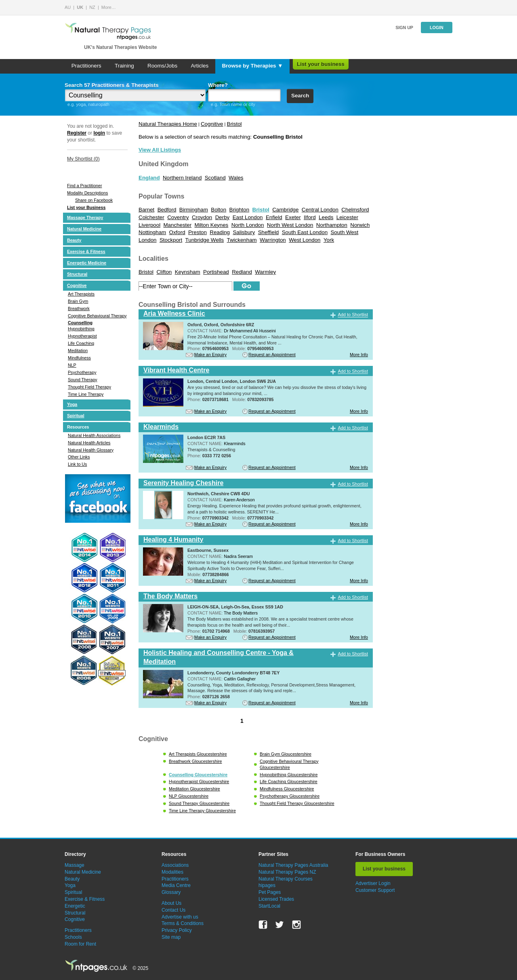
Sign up (404, 27)
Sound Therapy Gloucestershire (199, 803)
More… (109, 7)
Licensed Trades (276, 899)
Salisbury (244, 232)
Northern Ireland (182, 178)
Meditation (78, 351)
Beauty (74, 240)
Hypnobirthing (81, 329)
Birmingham (194, 210)
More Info (359, 355)
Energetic (75, 906)
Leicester (347, 217)
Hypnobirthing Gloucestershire (289, 775)
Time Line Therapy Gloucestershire (202, 811)
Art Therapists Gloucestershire (198, 754)
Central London (320, 210)
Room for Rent (80, 944)
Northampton (332, 225)
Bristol (234, 124)
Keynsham (188, 272)
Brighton (240, 210)
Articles (200, 66)
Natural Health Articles (89, 443)
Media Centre (176, 885)
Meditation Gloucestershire (194, 789)
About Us (171, 903)
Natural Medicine (84, 229)
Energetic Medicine (87, 263)
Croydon (202, 217)
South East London (305, 232)
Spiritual (76, 416)
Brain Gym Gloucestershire (286, 754)
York (329, 240)
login (99, 133)
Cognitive (77, 285)
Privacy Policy (177, 930)
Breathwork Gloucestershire (195, 761)
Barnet (146, 210)
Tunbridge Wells (205, 240)
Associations (175, 865)
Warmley (265, 272)
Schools (73, 937)
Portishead (216, 272)
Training (124, 66)
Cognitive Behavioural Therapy (97, 316)
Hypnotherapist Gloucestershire (199, 781)
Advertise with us (180, 917)
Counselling (80, 323)
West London (305, 240)
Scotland (215, 178)
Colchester (151, 217)
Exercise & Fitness (86, 251)
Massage (75, 865)
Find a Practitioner (84, 186)
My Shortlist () (83, 159)
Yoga (72, 404)
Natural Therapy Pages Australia (293, 865)
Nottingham (152, 232)
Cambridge (285, 210)
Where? (218, 85)
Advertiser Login (373, 883)
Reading (220, 232)
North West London (290, 225)
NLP (72, 365)
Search (300, 96)
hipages (267, 885)
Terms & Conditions (183, 923)
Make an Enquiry (210, 355)
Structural (77, 274)
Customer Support (375, 890)
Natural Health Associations (94, 435)
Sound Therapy (83, 380)
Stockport (171, 240)
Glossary (171, 892)
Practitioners (86, 66)
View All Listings (160, 150)
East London (248, 217)
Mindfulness (79, 358)
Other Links (79, 457)
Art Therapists (81, 294)
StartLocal (269, 906)
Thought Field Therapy (89, 387)
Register (77, 133)
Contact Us (173, 910)
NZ (92, 7)
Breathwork (79, 308)
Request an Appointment (272, 355)
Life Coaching (81, 343)
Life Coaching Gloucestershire (289, 781)
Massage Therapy (85, 218)
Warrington (273, 240)
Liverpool (149, 225)
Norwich (360, 225)
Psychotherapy (82, 372)
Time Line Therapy (86, 394)
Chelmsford (355, 210)
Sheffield (269, 232)
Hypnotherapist (82, 336)
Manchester (178, 225)
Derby (223, 217)
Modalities (172, 872)
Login (437, 27)
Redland (242, 272)
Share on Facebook (94, 200)
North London (248, 225)
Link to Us (77, 464)
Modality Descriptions (87, 193)
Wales (236, 178)
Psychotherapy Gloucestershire (290, 796)
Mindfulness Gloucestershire (287, 789)
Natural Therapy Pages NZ (287, 872)
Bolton (219, 210)
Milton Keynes (212, 225)
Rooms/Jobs (162, 66)
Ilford (310, 217)
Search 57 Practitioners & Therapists (112, 85)
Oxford (177, 232)
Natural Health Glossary (91, 450)
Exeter (293, 217)
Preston (198, 232)
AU (68, 7)
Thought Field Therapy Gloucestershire (297, 803)
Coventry (178, 217)
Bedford (167, 210)
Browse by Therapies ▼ (252, 66)
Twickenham (242, 240)
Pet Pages (270, 892)
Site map (171, 937)
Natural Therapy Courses (286, 879)
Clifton (164, 272)
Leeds (326, 217)
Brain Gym (78, 301)
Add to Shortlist (353, 315)
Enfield (274, 217)
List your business (321, 64)
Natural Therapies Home (168, 124)
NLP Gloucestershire (189, 796)
